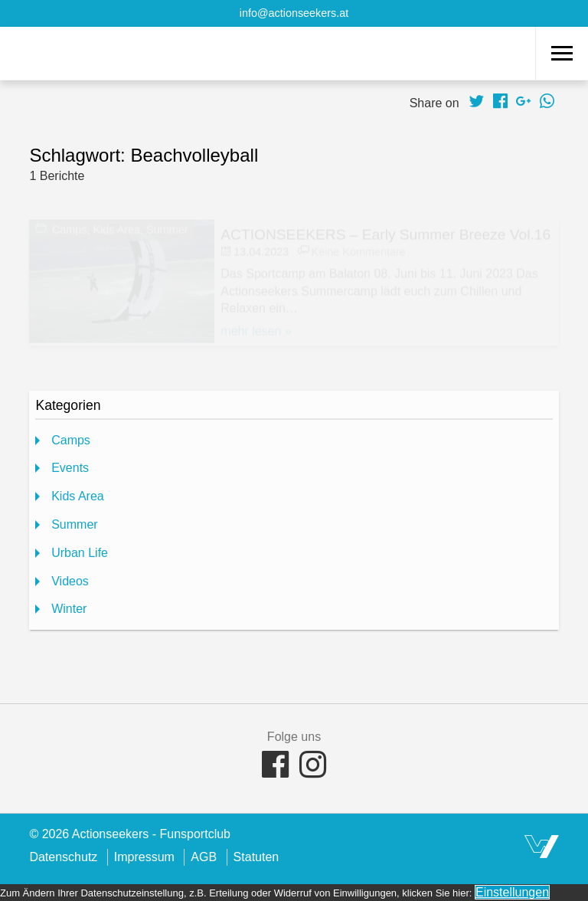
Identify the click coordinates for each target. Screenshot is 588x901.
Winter (69, 609)
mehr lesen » (256, 329)
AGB (204, 857)
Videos (70, 581)
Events (70, 468)
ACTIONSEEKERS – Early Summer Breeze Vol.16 (385, 233)
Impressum (144, 857)
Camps (70, 228)
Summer (167, 228)
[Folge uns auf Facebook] (275, 767)
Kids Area (116, 228)
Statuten (256, 857)
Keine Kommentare (359, 250)
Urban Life (80, 553)
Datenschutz (63, 857)
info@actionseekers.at (294, 13)
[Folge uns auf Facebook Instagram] (313, 767)
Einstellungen (512, 892)
